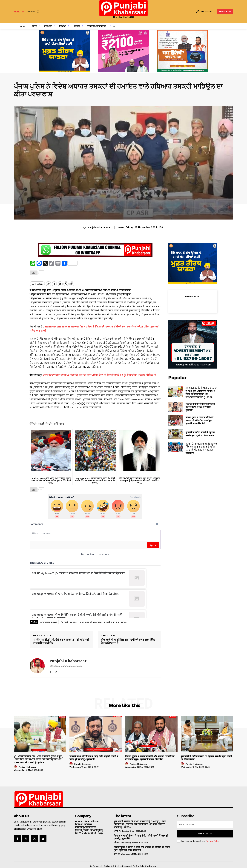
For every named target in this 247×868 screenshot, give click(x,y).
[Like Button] (34, 273)
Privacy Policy (213, 838)
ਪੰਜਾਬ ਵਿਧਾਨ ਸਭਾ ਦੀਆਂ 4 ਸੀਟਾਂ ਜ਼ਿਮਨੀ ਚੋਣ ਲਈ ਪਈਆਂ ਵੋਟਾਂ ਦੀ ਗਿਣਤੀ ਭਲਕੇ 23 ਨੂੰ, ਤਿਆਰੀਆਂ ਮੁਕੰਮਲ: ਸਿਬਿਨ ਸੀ (99, 372)
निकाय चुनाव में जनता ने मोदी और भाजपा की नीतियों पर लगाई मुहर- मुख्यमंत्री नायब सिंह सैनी (200, 420)
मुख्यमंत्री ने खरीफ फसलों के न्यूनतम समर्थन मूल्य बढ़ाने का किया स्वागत (200, 434)
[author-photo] (16, 764)
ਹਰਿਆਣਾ (117, 840)
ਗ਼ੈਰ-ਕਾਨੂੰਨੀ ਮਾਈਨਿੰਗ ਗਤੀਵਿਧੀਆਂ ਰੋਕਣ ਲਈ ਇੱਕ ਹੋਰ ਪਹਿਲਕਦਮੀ (128, 639)
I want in (205, 831)
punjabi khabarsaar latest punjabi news (103, 619)
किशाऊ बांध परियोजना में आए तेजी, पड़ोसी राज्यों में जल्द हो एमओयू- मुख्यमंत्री (200, 407)
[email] (205, 822)
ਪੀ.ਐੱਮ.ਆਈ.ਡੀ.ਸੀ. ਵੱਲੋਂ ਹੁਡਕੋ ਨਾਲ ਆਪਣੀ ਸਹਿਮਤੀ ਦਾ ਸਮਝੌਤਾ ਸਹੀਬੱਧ (61, 639)
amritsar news (49, 619)
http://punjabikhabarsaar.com (66, 663)
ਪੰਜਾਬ (116, 828)
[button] (34, 11)
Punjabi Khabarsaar (99, 227)
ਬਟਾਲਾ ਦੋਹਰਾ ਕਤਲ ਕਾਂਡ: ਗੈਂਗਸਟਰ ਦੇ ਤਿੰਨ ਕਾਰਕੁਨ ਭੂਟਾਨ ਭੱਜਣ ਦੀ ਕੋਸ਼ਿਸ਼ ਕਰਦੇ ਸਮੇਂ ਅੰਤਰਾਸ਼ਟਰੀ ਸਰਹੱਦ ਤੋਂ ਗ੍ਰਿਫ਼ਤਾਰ (201, 448)
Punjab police (69, 619)
